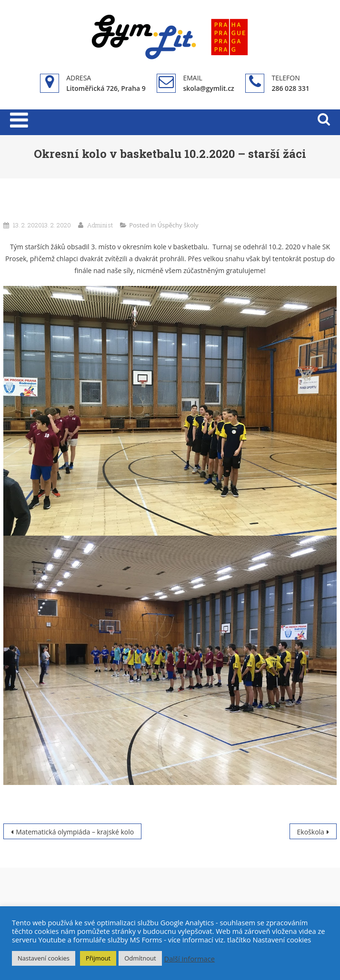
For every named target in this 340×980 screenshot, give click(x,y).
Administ (100, 225)
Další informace (190, 959)
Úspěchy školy (178, 225)
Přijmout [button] (98, 958)
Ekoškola (311, 832)
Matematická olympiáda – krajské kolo (75, 832)
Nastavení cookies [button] (44, 958)
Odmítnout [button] (140, 958)
